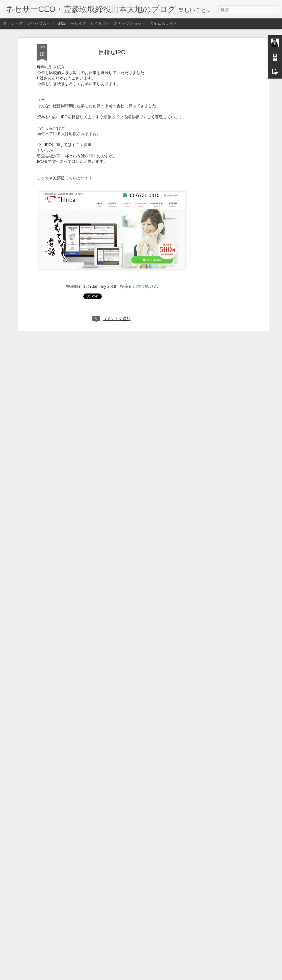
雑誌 (62, 23)
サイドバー (100, 23)
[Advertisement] (219, 77)
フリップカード (41, 23)
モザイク (78, 23)
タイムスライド (163, 23)
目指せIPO (112, 47)
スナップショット (130, 23)
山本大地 (141, 281)
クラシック (13, 23)
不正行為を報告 (176, 976)
